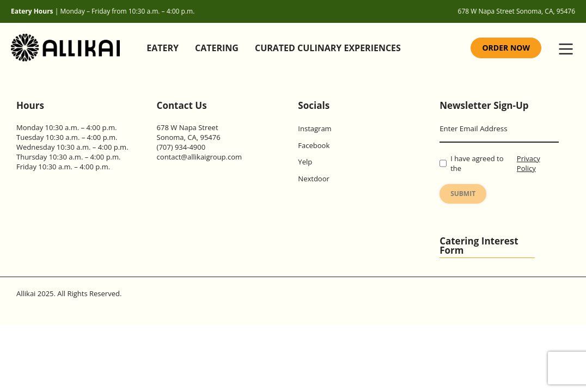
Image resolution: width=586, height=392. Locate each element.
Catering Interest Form (479, 246)
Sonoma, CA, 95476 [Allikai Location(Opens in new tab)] (189, 137)
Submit (463, 194)
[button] (566, 48)
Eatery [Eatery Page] (163, 48)
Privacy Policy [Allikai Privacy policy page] (529, 163)
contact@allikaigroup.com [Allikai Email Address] (199, 157)
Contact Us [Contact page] (182, 105)
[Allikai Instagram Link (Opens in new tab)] (361, 128)
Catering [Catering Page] (217, 48)
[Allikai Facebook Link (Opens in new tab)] (361, 145)
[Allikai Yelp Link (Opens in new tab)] (361, 162)
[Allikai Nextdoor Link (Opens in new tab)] (361, 179)
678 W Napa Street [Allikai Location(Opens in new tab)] (188, 127)
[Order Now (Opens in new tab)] (506, 48)
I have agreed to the (499, 163)
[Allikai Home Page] (68, 48)
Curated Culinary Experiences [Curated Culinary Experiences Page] (328, 48)
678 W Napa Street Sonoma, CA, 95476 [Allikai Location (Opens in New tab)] (517, 11)
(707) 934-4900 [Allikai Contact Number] (181, 147)
